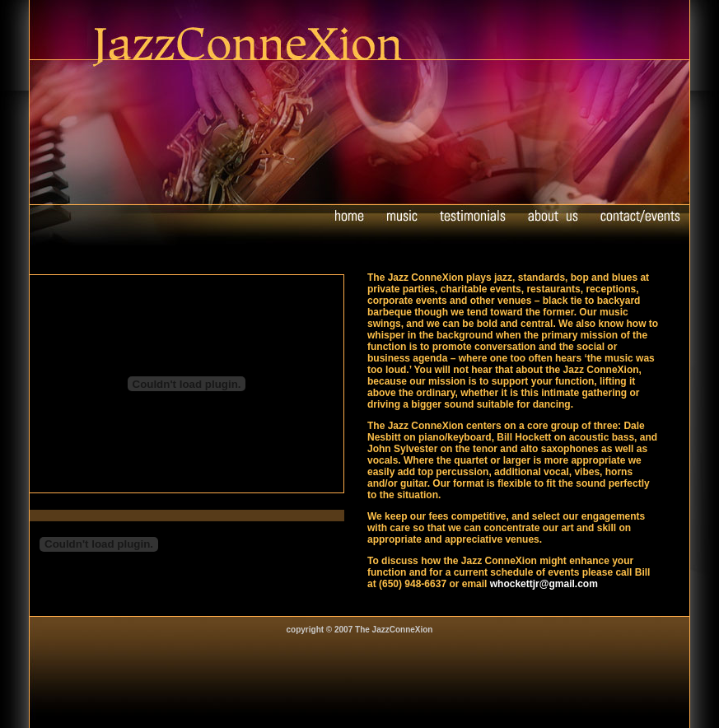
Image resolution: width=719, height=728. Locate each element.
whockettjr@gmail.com (544, 584)
